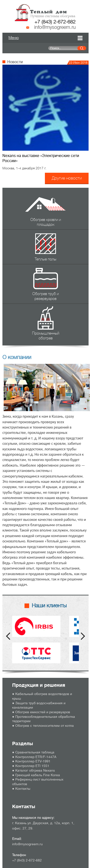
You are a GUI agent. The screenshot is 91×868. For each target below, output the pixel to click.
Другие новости (67, 178)
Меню (14, 38)
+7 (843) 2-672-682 (55, 22)
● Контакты (21, 789)
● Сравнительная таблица (33, 752)
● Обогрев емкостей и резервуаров (41, 712)
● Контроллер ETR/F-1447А (34, 757)
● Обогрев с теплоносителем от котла (43, 726)
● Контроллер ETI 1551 (31, 766)
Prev (8, 636)
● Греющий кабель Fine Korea (36, 775)
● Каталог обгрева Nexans (33, 770)
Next (83, 636)
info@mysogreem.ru (55, 27)
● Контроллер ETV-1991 (31, 761)
